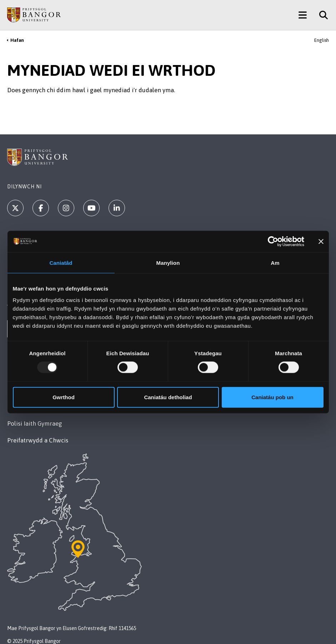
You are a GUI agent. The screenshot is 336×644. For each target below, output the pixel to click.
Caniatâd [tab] (61, 263)
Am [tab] (275, 263)
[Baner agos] (321, 242)
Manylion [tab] (168, 263)
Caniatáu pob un (272, 397)
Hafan (17, 40)
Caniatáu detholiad (168, 397)
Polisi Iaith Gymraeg (35, 423)
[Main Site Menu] (303, 15)
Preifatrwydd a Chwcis (38, 440)
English (322, 40)
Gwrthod (64, 397)
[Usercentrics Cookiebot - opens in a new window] (273, 242)
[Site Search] (321, 15)
